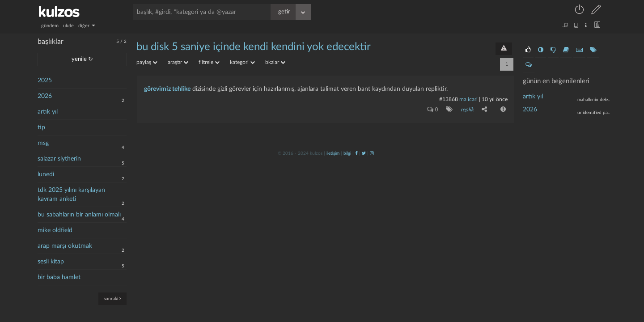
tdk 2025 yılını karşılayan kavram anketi (71, 195)
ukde (68, 26)
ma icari (468, 99)
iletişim (333, 153)
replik (467, 110)
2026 (45, 96)
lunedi (46, 174)
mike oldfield (55, 230)
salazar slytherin (59, 159)
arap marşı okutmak (65, 246)
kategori (242, 62)
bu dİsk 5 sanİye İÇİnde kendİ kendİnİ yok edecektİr (254, 47)
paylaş (147, 62)
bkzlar (275, 62)
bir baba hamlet (59, 277)
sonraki (112, 299)
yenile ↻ (82, 59)
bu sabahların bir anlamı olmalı (79, 215)
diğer (87, 26)
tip (41, 127)
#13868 (449, 99)
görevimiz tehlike (167, 89)
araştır (178, 62)
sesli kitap (51, 262)
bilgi (347, 153)
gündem (50, 26)
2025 (45, 80)
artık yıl (48, 112)
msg (43, 143)
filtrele (209, 62)
